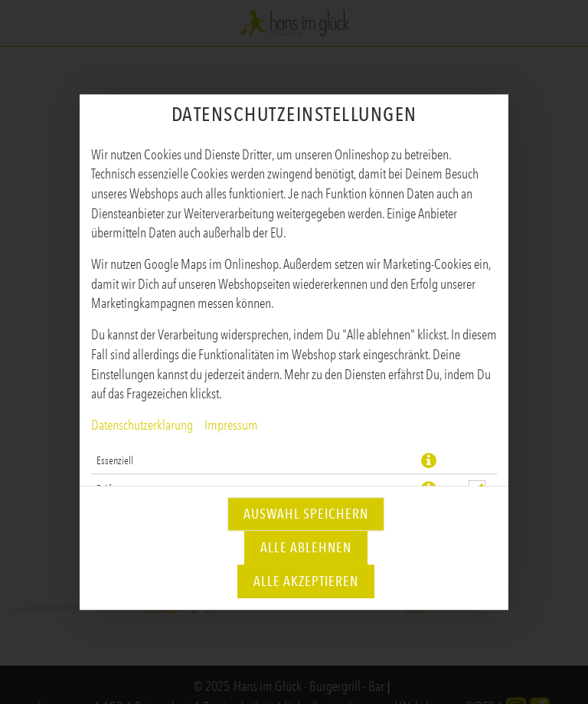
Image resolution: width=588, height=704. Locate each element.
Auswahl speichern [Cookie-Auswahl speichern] (306, 514)
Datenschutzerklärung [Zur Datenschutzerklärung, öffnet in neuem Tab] (142, 425)
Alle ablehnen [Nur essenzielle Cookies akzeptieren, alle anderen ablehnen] (306, 548)
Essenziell (115, 460)
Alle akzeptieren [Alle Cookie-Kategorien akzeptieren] (306, 581)
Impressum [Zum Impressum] (231, 425)
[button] (429, 460)
